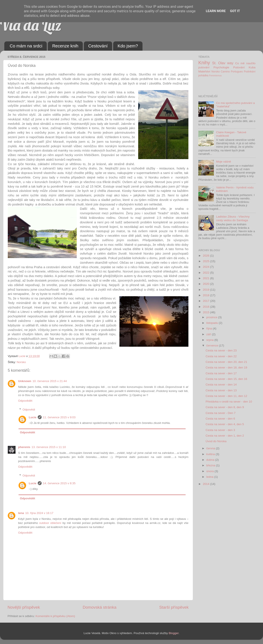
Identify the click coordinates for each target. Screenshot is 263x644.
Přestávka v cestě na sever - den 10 (229, 402)
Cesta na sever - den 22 (221, 356)
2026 (207, 256)
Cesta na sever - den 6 (220, 419)
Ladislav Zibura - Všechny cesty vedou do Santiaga (233, 218)
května (211, 454)
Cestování (98, 46)
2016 (207, 307)
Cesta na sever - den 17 (221, 373)
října (210, 328)
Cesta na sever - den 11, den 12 (226, 396)
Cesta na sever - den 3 (220, 430)
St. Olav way (223, 63)
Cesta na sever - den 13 (221, 390)
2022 (207, 273)
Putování (239, 67)
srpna (210, 340)
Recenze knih (65, 46)
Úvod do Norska (216, 441)
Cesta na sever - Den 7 (221, 413)
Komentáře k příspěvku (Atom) (55, 616)
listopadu (213, 323)
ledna (210, 477)
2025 (207, 261)
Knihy (204, 63)
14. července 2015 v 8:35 (59, 483)
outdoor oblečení (50, 523)
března (211, 465)
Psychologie (221, 67)
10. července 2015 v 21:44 (50, 381)
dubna (211, 460)
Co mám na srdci (26, 46)
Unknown (25, 381)
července (213, 346)
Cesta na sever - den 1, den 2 (225, 436)
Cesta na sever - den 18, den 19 (226, 367)
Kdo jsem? (128, 46)
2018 (207, 295)
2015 (207, 312)
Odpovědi (29, 410)
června (211, 448)
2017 (207, 301)
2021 (207, 278)
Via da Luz (31, 25)
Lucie (33, 417)
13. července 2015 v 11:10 (49, 447)
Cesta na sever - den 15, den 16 (226, 379)
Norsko (21, 362)
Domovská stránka (100, 607)
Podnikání (250, 72)
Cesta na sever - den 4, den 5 (225, 424)
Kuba (252, 67)
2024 (207, 267)
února (210, 471)
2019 (207, 290)
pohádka (203, 75)
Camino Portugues (232, 72)
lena (21, 513)
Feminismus (215, 75)
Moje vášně (223, 162)
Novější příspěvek (24, 607)
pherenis (24, 447)
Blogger (174, 633)
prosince (212, 317)
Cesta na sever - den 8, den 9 (225, 407)
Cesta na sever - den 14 (221, 385)
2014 (207, 484)
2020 (207, 284)
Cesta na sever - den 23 (221, 350)
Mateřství (204, 71)
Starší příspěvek (174, 607)
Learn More (216, 11)
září (209, 334)
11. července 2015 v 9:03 (59, 417)
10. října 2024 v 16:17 (39, 513)
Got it (235, 11)
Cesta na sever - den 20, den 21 (226, 362)
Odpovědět (25, 401)
